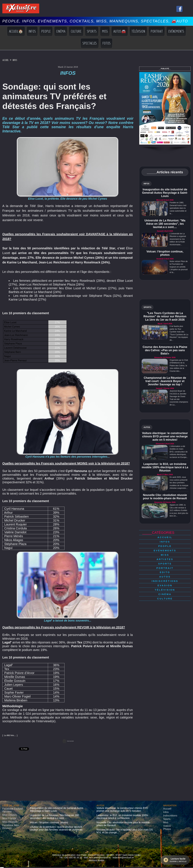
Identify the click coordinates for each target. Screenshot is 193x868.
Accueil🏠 (16, 31)
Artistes (165, 554)
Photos (166, 826)
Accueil (7, 60)
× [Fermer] (2, 863)
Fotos (106, 43)
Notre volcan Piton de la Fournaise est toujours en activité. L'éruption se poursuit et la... (179, 267)
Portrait (157, 31)
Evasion (165, 575)
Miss (105, 31)
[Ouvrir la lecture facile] (175, 860)
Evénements (176, 31)
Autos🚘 (120, 31)
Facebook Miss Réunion (9, 823)
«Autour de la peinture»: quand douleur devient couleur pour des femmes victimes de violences (57, 825)
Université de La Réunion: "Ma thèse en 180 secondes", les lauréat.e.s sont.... (165, 224)
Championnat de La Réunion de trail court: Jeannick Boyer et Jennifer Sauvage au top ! (165, 381)
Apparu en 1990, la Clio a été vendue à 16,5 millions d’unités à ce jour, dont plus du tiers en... (179, 510)
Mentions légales (96, 854)
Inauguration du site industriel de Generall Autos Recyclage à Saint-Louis (165, 193)
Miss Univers (8, 813)
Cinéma (61, 31)
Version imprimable (68, 741)
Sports (92, 31)
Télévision (138, 31)
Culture (76, 31)
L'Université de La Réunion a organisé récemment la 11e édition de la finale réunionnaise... (178, 239)
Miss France (8, 816)
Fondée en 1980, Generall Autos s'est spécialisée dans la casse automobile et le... (178, 208)
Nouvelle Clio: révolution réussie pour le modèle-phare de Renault (165, 497)
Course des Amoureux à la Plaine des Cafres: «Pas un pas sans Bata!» (165, 350)
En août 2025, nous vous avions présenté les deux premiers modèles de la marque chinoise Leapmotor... (179, 483)
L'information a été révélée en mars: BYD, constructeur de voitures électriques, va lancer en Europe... (179, 452)
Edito (165, 564)
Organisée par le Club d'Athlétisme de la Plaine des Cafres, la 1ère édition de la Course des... (179, 366)
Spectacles (90, 43)
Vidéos (166, 823)
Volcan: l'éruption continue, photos (165, 253)
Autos (165, 568)
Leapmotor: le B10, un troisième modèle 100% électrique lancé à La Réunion (165, 467)
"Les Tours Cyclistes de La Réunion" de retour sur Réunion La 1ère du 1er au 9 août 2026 (165, 316)
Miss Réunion (9, 819)
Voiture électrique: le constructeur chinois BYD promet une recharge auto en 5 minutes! (165, 436)
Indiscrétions (165, 571)
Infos (32, 31)
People (46, 31)
